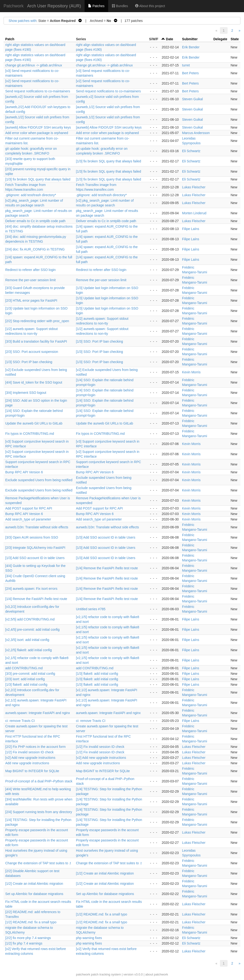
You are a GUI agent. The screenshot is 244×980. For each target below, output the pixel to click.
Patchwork (14, 6)
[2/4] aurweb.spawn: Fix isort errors (31, 589)
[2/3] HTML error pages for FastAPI (31, 300)
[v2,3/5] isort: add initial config (27, 640)
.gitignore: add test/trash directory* (31, 195)
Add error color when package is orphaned (37, 133)
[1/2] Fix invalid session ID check (100, 747)
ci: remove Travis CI (20, 721)
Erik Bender (191, 47)
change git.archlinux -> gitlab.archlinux (34, 65)
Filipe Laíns (191, 229)
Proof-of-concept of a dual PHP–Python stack (39, 781)
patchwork (83, 974)
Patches (96, 6)
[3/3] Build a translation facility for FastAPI (36, 341)
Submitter (190, 39)
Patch (10, 39)
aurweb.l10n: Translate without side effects (37, 527)
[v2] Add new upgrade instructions (30, 758)
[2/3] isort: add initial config (25, 679)
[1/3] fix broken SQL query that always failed (109, 161)
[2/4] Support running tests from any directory (39, 812)
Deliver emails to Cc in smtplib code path (35, 221)
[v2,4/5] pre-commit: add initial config (32, 630)
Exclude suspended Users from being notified (39, 480)
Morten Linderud (194, 213)
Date (169, 39)
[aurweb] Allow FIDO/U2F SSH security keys (38, 127)
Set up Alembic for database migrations (34, 894)
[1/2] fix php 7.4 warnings (24, 943)
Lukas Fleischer (194, 187)
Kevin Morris (191, 372)
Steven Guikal (192, 99)
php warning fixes (89, 938)
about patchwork (157, 974)
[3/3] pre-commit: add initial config (30, 674)
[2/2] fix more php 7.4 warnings (28, 938)
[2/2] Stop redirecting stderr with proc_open (37, 321)
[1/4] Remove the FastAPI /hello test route (107, 568)
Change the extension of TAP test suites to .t (38, 863)
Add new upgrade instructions (27, 763)
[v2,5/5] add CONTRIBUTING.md (30, 619)
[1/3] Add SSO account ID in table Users (106, 537)
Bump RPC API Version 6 (24, 472)
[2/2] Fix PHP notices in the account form (35, 747)
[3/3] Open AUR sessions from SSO (32, 537)
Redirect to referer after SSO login (30, 270)
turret (186, 65)
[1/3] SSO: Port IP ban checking (99, 341)
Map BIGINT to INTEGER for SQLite (32, 771)
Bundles (120, 6)
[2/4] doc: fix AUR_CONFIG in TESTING (35, 249)
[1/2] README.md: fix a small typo (102, 914)
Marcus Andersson (196, 133)
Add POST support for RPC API (29, 508)
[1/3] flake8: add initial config (97, 674)
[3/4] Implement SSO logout (26, 393)
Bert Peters (190, 73)
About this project (150, 6)
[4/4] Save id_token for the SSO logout (34, 382)
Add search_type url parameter (28, 519)
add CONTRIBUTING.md (24, 668)
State (235, 39)
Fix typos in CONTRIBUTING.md (30, 434)
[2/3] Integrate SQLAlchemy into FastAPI (35, 548)
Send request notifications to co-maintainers (38, 91)
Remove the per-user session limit (30, 280)
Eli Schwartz (191, 151)
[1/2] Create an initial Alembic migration (105, 873)
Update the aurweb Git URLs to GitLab (34, 423)
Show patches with (23, 21)
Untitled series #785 (91, 609)
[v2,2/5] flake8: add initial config (28, 650)
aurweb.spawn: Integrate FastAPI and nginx (38, 713)
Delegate (220, 39)
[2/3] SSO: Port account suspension (32, 352)
